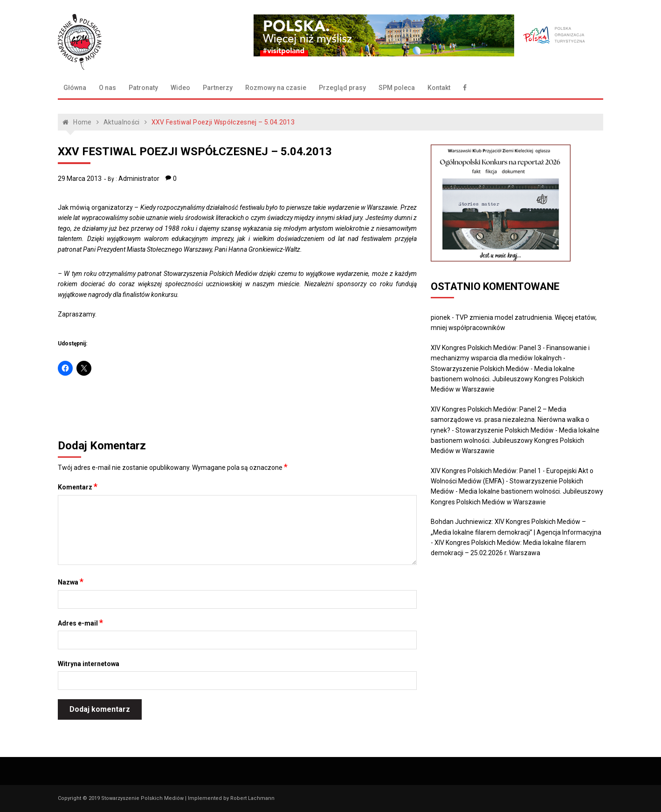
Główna (75, 88)
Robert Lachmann (252, 798)
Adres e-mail (80, 623)
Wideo (180, 88)
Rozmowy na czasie (276, 88)
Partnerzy (218, 88)
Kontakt (439, 88)
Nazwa (71, 582)
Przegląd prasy (342, 88)
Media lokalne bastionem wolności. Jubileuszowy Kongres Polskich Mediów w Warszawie (507, 379)
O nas (107, 88)
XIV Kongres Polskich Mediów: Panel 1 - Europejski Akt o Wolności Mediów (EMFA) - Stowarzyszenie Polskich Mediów (512, 481)
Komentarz (78, 487)
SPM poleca (397, 88)
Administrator (139, 179)
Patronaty (143, 88)
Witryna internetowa (89, 664)
